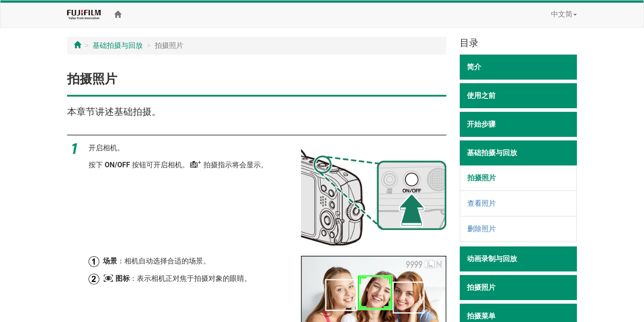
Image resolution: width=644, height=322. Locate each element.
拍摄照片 (482, 178)
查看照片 (482, 203)
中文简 (564, 14)
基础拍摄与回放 (118, 45)
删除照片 (482, 229)
